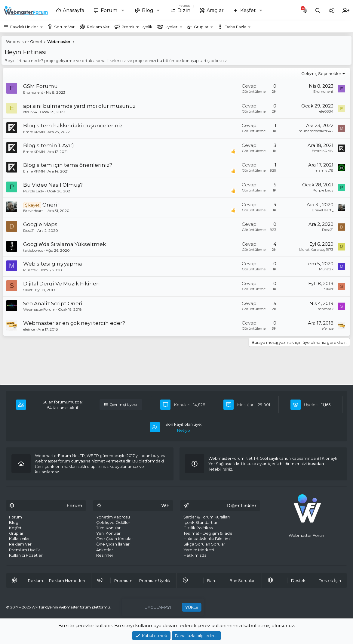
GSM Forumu (40, 86)
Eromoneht (33, 92)
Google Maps (40, 224)
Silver (28, 290)
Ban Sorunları (242, 580)
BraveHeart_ (34, 211)
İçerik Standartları (201, 522)
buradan (316, 464)
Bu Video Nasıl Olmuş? (53, 185)
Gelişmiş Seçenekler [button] (321, 73)
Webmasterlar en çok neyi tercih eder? (74, 323)
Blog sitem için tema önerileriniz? (68, 165)
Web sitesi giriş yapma (53, 264)
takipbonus (33, 250)
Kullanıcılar (19, 539)
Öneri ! (51, 205)
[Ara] (318, 11)
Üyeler (171, 27)
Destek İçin (330, 580)
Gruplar (201, 27)
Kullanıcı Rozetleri (26, 555)
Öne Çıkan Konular (115, 539)
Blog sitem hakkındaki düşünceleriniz (73, 126)
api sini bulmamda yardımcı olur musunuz (79, 106)
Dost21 (29, 230)
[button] (124, 11)
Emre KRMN (34, 132)
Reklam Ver (98, 27)
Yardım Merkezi (199, 550)
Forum (109, 10)
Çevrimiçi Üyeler (121, 404)
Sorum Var (64, 27)
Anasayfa (74, 10)
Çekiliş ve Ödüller (113, 522)
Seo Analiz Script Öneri (53, 303)
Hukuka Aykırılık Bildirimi (207, 539)
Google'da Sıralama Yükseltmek (64, 244)
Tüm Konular (108, 528)
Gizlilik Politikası (198, 528)
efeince (29, 329)
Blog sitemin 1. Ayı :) (49, 145)
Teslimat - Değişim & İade (208, 533)
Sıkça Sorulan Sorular (204, 544)
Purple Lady (34, 191)
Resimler (105, 555)
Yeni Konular (108, 533)
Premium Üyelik (137, 27)
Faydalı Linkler (24, 27)
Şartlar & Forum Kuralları (207, 517)
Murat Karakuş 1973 (316, 249)
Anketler (105, 550)
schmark (326, 309)
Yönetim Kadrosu (113, 517)
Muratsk (30, 270)
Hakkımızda (195, 555)
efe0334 (30, 112)
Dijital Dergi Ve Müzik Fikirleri (61, 284)
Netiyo (184, 430)
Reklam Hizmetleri (67, 580)
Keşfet (248, 10)
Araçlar (215, 10)
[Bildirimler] (305, 11)
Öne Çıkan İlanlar (113, 544)
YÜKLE (192, 607)
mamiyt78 (324, 170)
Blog (148, 10)
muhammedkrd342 (316, 131)
